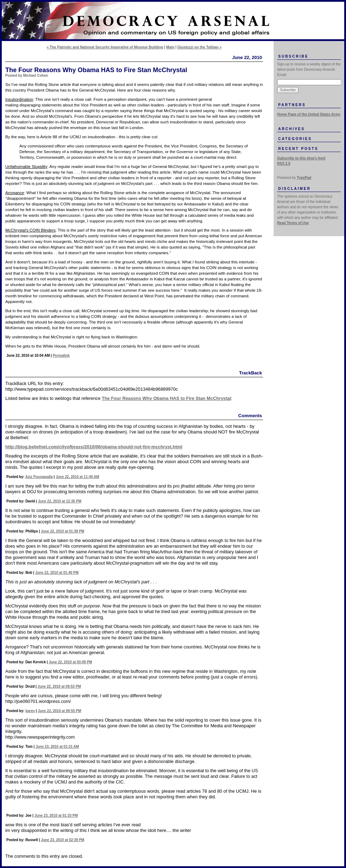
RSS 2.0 (284, 164)
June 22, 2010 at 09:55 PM (59, 711)
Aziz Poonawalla (39, 477)
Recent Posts (298, 149)
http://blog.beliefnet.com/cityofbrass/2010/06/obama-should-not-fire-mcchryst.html (94, 447)
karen (30, 711)
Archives (292, 129)
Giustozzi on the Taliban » (199, 47)
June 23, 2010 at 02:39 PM (63, 840)
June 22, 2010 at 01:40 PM (57, 573)
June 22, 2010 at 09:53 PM (59, 686)
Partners (292, 105)
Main (170, 47)
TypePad (304, 178)
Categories (295, 139)
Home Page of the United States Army (309, 114)
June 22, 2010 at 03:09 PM (70, 662)
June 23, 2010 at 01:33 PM (56, 815)
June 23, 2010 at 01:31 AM (57, 747)
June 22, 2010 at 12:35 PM (59, 501)
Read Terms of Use (293, 223)
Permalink (61, 356)
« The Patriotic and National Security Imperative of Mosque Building (105, 47)
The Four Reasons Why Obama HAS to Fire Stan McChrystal (166, 398)
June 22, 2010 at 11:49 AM (77, 477)
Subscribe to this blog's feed (301, 158)
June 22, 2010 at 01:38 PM (63, 531)
